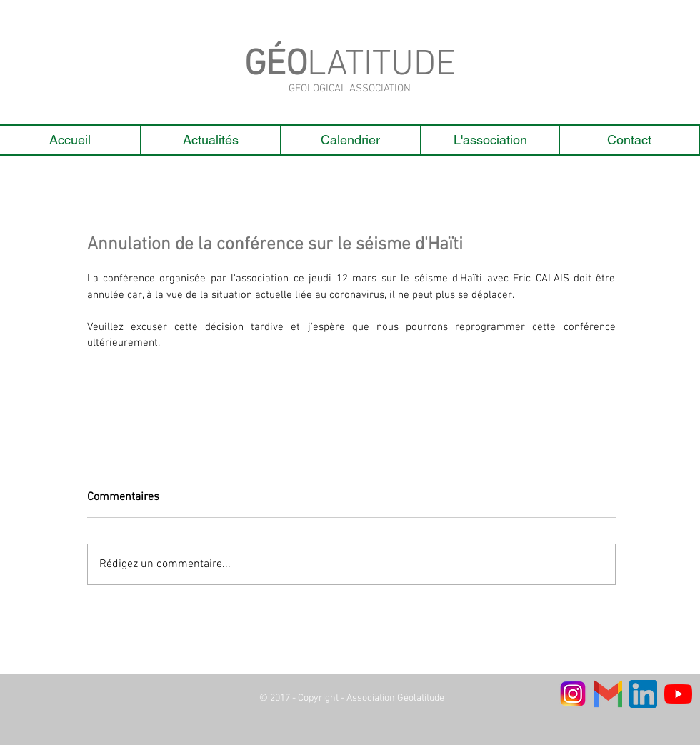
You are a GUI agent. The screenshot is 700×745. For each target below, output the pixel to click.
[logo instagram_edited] (573, 694)
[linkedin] (643, 694)
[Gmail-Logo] (608, 694)
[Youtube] (678, 694)
